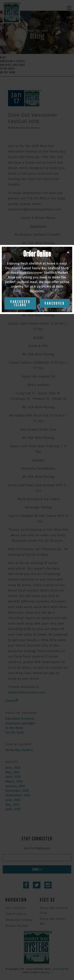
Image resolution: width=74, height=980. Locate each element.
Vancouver (55, 303)
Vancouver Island (20, 303)
